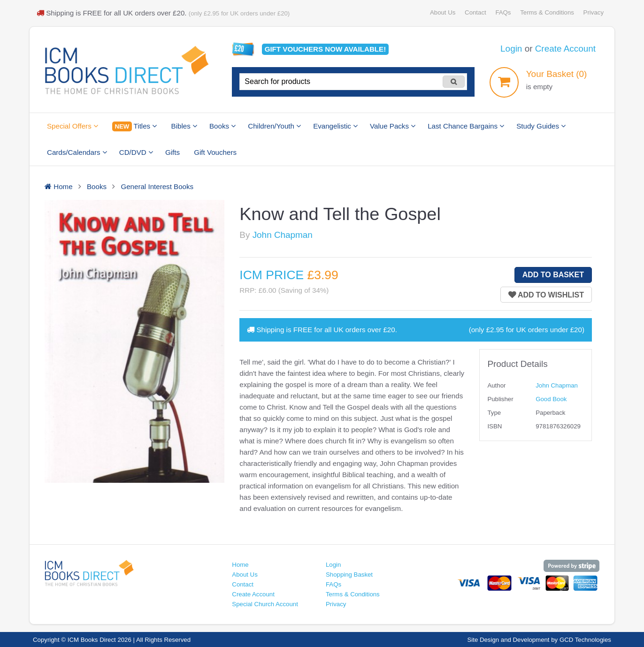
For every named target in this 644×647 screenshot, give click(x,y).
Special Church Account (265, 604)
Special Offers (73, 126)
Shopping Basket (349, 575)
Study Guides (541, 126)
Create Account (565, 49)
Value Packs (393, 126)
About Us (443, 12)
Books (222, 126)
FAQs (503, 12)
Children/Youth (274, 126)
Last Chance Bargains (466, 126)
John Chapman (283, 235)
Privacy (594, 12)
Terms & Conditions (547, 12)
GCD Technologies (585, 640)
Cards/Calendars (77, 152)
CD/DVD (136, 152)
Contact (475, 12)
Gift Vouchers (215, 152)
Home (240, 565)
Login (511, 49)
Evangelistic (335, 126)
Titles (134, 126)
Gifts (172, 152)
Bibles (184, 126)
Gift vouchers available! (326, 49)
